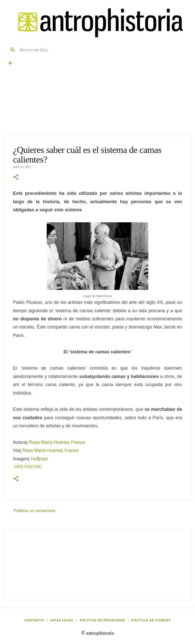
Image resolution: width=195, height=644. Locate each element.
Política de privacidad (102, 620)
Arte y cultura (28, 467)
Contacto (34, 620)
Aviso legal (62, 620)
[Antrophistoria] (97, 23)
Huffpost (39, 459)
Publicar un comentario (35, 511)
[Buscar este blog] (103, 50)
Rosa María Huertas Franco (57, 442)
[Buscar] (11, 50)
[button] (16, 178)
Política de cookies (151, 620)
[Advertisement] (97, 565)
